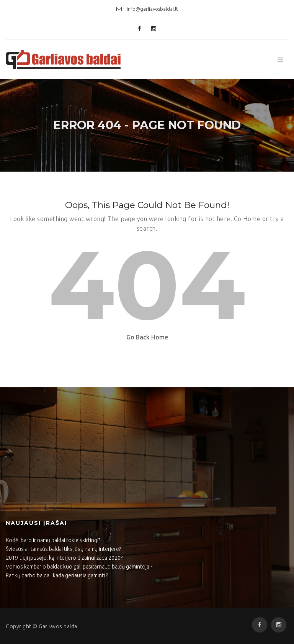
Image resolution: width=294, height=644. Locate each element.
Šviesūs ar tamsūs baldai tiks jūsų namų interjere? (63, 549)
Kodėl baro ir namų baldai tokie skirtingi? (53, 540)
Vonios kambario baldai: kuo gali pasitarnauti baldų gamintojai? (79, 567)
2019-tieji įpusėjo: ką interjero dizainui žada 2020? (64, 558)
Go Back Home (147, 337)
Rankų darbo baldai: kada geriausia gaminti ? (57, 575)
